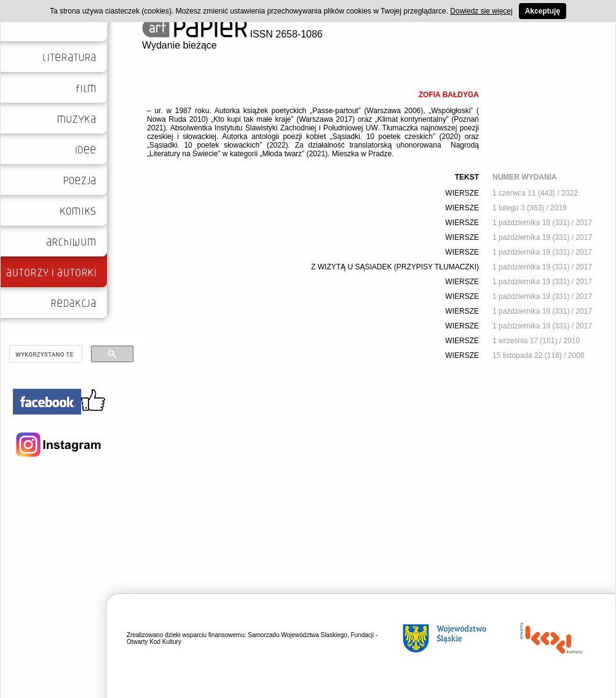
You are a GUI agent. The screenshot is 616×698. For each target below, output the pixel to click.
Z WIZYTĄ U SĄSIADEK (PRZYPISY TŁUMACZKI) (395, 267)
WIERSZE (462, 193)
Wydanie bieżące (180, 45)
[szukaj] (45, 354)
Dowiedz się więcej (481, 11)
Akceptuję (543, 11)
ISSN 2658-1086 (232, 34)
